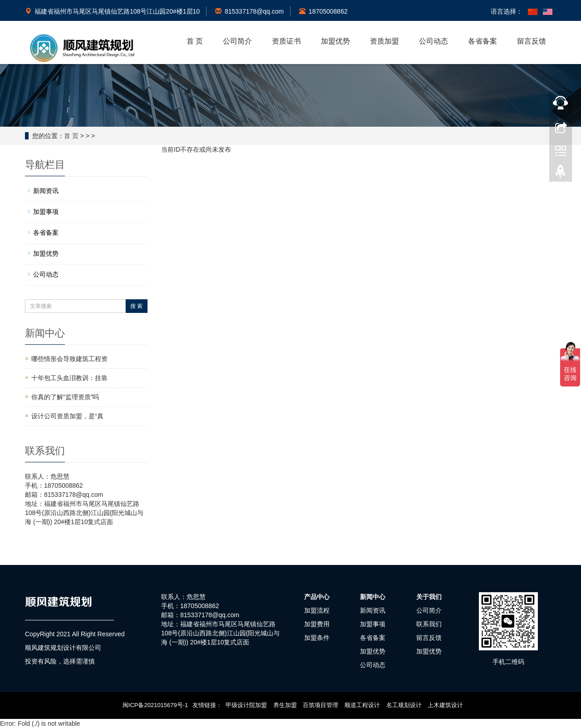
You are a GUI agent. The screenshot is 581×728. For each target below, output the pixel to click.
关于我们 (429, 597)
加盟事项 (46, 212)
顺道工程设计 (362, 705)
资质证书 (286, 41)
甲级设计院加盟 (246, 705)
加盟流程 (317, 610)
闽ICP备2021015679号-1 (155, 705)
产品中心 (317, 597)
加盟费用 (317, 624)
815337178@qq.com (249, 11)
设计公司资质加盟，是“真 (67, 416)
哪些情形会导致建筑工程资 (69, 359)
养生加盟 (285, 705)
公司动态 (433, 41)
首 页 (195, 41)
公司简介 (237, 41)
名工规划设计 (404, 705)
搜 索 (136, 306)
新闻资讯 (46, 191)
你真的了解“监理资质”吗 (65, 397)
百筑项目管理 (320, 705)
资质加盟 (384, 41)
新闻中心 (373, 597)
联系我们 (429, 624)
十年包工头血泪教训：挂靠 (69, 378)
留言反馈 (532, 41)
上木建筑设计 (445, 705)
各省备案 (483, 41)
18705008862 (323, 11)
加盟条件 (317, 638)
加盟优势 (335, 41)
